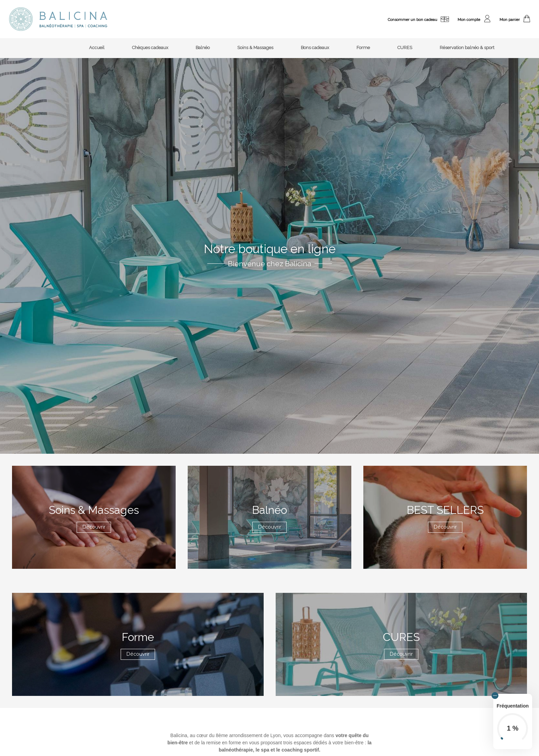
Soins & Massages (255, 48)
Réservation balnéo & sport (467, 48)
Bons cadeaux (315, 48)
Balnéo (203, 48)
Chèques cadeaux (150, 48)
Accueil (97, 48)
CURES (405, 48)
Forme (363, 48)
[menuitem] (97, 48)
